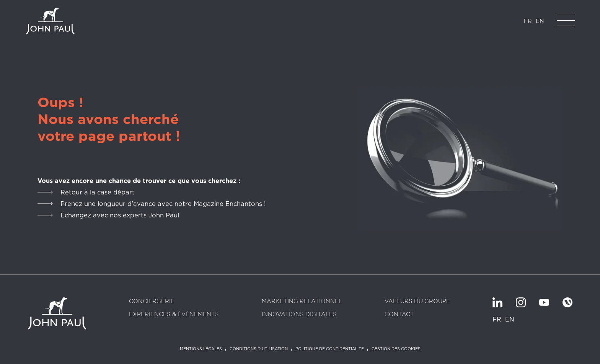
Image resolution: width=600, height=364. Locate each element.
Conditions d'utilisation (259, 349)
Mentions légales (201, 349)
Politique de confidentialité (330, 349)
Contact (399, 314)
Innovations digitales (299, 314)
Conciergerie (152, 301)
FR (528, 21)
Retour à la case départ (98, 192)
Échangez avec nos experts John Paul (120, 215)
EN (540, 21)
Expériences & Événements (174, 314)
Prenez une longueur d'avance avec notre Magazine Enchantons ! (163, 204)
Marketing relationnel (302, 301)
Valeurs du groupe (417, 301)
